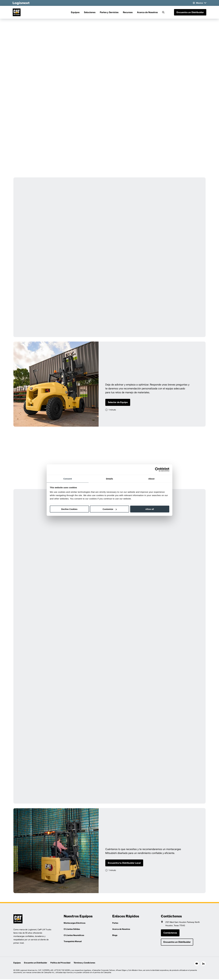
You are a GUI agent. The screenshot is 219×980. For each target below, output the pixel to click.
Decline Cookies (69, 509)
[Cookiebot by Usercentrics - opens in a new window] (157, 470)
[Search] (163, 13)
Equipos (17, 963)
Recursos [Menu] (128, 13)
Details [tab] (109, 479)
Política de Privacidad (60, 963)
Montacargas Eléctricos (75, 924)
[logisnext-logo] (18, 920)
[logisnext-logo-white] (22, 3)
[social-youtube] (197, 964)
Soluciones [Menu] (90, 13)
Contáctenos (170, 934)
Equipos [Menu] (75, 13)
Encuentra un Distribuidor (189, 13)
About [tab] (151, 479)
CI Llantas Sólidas (72, 930)
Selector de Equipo (118, 403)
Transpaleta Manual (73, 942)
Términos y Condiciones (84, 963)
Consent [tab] (68, 479)
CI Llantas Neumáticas (74, 936)
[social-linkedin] (203, 964)
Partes (115, 924)
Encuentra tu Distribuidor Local (124, 864)
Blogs (115, 936)
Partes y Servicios (109, 13)
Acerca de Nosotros (147, 13)
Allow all (150, 509)
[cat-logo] (18, 13)
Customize (110, 509)
